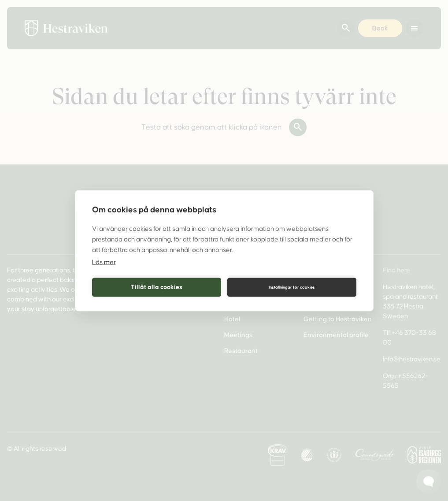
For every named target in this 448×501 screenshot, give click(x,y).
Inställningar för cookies (292, 287)
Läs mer (104, 262)
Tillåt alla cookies (157, 287)
